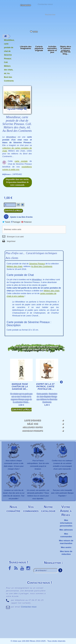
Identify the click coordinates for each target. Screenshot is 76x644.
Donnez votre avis (13, 229)
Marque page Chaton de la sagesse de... (20, 386)
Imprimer (11, 241)
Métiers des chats (15, 266)
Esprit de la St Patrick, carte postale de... (45, 386)
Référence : (7, 174)
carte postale (21, 161)
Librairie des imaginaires (26, 48)
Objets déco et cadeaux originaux (65, 49)
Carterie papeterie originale (39, 49)
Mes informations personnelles (66, 523)
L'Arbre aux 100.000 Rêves (5, 7)
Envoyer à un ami (15, 237)
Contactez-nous (45, 4)
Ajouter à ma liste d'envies (21, 217)
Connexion (26, 5)
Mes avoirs (66, 547)
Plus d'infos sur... (15, 253)
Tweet (6, 222)
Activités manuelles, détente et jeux (52, 50)
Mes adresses (66, 530)
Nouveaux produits (32, 431)
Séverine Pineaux (37, 264)
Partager (16, 222)
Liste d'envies (32, 420)
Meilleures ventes (32, 427)
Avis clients (12, 258)
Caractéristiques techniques (41, 253)
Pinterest (26, 222)
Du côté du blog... (65, 53)
